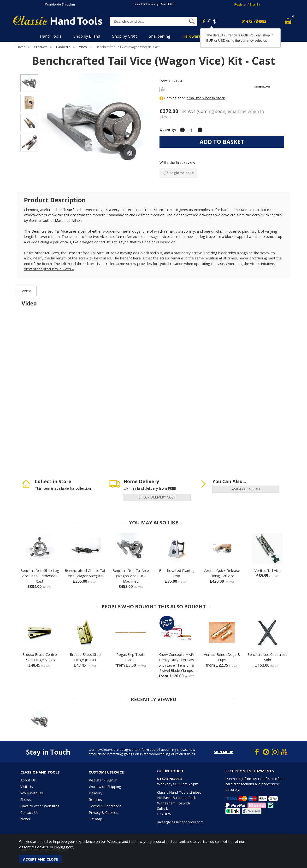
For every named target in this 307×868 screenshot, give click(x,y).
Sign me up (224, 752)
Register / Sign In (247, 4)
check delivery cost (157, 497)
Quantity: (168, 130)
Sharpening (160, 36)
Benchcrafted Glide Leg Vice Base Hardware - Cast (40, 576)
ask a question (246, 489)
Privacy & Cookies (103, 812)
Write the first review (177, 162)
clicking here (64, 847)
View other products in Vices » (49, 269)
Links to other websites (40, 806)
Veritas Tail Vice (268, 570)
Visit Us (27, 786)
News (25, 819)
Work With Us (32, 793)
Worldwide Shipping (60, 4)
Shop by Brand (87, 36)
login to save (178, 173)
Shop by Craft (125, 36)
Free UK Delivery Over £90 (154, 4)
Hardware (192, 36)
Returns (95, 799)
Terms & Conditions (105, 806)
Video (27, 291)
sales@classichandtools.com (180, 822)
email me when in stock (206, 98)
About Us (28, 780)
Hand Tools (51, 36)
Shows (26, 799)
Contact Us (30, 812)
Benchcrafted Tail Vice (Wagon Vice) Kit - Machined (131, 576)
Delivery (96, 793)
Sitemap (95, 819)
